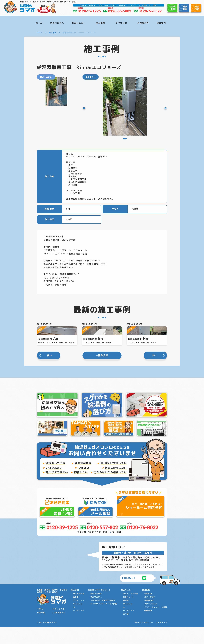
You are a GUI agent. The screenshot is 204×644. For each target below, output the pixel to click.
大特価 (126, 631)
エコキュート (79, 618)
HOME (40, 626)
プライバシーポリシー (144, 640)
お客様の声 (149, 618)
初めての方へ (96, 614)
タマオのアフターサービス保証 (104, 621)
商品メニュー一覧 (131, 611)
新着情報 (148, 628)
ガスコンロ (78, 621)
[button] (87, 108)
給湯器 (76, 614)
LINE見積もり (59, 630)
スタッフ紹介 (150, 614)
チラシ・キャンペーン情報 (156, 624)
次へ (154, 373)
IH (74, 624)
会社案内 (148, 611)
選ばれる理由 (96, 611)
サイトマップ (161, 640)
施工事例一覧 (79, 611)
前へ (50, 373)
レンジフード (79, 628)
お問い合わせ (59, 626)
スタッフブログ (151, 621)
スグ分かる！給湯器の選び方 (103, 618)
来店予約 (41, 630)
